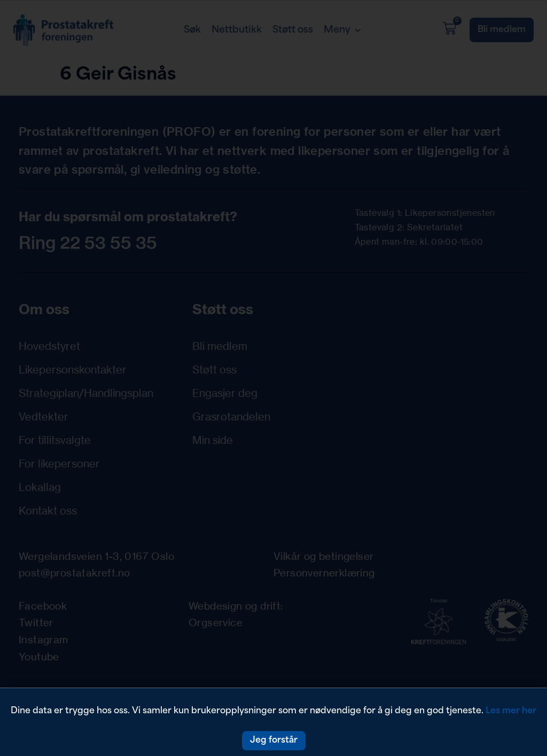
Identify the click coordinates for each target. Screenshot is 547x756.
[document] (273, 378)
